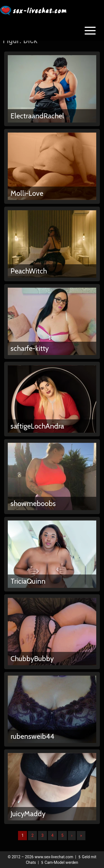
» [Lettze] (81, 835)
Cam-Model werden (59, 862)
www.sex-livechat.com (54, 857)
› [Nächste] (72, 835)
